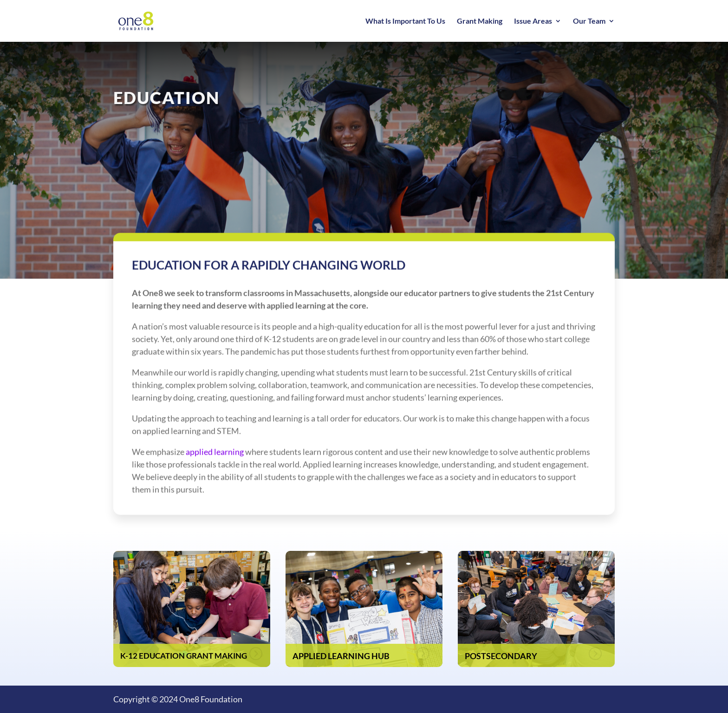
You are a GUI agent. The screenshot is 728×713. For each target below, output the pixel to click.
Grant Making (480, 21)
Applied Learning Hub (341, 656)
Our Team (589, 21)
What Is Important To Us (405, 21)
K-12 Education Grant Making (184, 656)
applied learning (215, 458)
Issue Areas (533, 21)
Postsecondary (501, 656)
